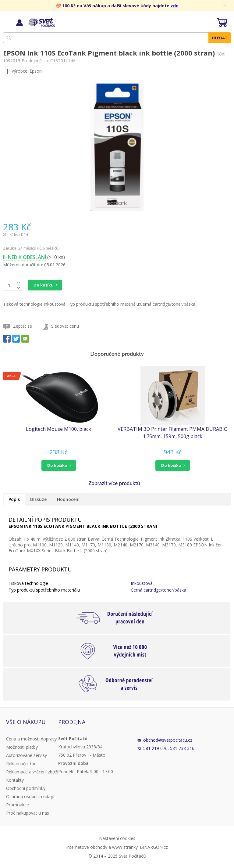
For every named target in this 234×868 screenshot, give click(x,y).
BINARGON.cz (154, 847)
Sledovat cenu (65, 326)
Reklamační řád (21, 764)
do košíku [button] (57, 465)
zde (175, 6)
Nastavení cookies (117, 838)
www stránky (125, 847)
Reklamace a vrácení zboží (32, 772)
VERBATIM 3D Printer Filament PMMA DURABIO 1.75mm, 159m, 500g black (173, 433)
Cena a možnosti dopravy (31, 739)
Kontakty (15, 780)
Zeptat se (23, 326)
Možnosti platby (22, 747)
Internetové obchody (87, 847)
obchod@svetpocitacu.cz (168, 740)
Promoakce (18, 805)
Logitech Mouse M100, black (58, 429)
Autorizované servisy (27, 755)
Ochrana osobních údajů (30, 796)
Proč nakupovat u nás (28, 813)
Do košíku (44, 285)
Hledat (220, 38)
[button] (58, 465)
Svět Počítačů (41, 22)
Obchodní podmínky (26, 788)
